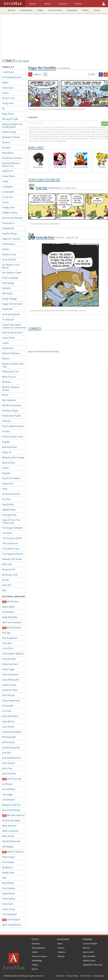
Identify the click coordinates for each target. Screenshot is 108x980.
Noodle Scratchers (12, 405)
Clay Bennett (9, 659)
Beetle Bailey (9, 132)
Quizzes (61, 956)
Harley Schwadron (12, 732)
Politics (85, 10)
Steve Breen (9, 893)
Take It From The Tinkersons (11, 521)
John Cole (7, 768)
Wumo (5, 580)
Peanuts (6, 421)
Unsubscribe (99, 976)
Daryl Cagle (8, 669)
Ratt (4, 878)
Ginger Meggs (9, 299)
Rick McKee (8, 883)
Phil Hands (8, 862)
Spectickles (8, 504)
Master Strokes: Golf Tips (13, 365)
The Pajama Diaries (13, 554)
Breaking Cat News (12, 158)
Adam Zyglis (9, 607)
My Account (88, 952)
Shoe (5, 489)
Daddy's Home (10, 213)
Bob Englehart (10, 638)
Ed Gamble (8, 706)
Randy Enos (8, 873)
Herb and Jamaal (11, 314)
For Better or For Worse (11, 266)
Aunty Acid (8, 103)
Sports (97, 10)
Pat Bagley (8, 847)
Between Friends (11, 137)
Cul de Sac (7, 197)
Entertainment (26, 10)
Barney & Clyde (10, 119)
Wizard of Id (9, 569)
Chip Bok (7, 643)
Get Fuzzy (7, 293)
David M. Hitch (10, 690)
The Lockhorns (10, 543)
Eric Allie (7, 711)
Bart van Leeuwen (12, 622)
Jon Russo (7, 784)
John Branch (9, 763)
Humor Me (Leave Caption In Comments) (14, 326)
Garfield (6, 288)
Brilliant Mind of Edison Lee (11, 165)
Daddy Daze (8, 207)
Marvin (6, 359)
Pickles (6, 431)
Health (40, 10)
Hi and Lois (8, 319)
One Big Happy (10, 411)
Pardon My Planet (12, 416)
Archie (5, 93)
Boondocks (8, 153)
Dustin (6, 249)
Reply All (7, 452)
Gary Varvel (8, 727)
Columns (61, 952)
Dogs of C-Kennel (11, 239)
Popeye (6, 442)
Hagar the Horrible (12, 304)
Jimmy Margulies (11, 747)
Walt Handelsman (12, 925)
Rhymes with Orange (13, 457)
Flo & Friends (9, 260)
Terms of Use (86, 976)
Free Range (8, 283)
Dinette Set (8, 228)
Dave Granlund (10, 674)
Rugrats (6, 473)
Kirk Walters (9, 789)
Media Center (89, 960)
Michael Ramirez (13, 815)
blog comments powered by (43, 351)
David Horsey (9, 685)
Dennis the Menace (12, 218)
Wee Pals (7, 564)
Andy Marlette (10, 617)
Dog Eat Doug (9, 234)
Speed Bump (9, 510)
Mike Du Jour (9, 377)
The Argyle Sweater (13, 528)
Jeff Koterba (8, 742)
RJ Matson (7, 867)
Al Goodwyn (8, 612)
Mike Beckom (9, 826)
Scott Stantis (9, 888)
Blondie (6, 148)
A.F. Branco (10, 602)
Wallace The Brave (12, 559)
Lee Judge (7, 794)
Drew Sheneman (11, 701)
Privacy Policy (72, 976)
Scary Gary (8, 484)
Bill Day (6, 633)
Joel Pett (7, 753)
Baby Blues (8, 114)
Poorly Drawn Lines (13, 437)
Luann (5, 343)
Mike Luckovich (10, 831)
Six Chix (6, 499)
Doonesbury (9, 244)
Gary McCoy (8, 721)
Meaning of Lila (10, 371)
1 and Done (8, 72)
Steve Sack (8, 904)
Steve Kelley (9, 899)
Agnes (5, 82)
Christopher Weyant (13, 654)
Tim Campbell (10, 914)
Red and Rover (10, 447)
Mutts (5, 395)
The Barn (7, 533)
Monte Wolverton (11, 841)
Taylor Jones (9, 909)
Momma (6, 382)
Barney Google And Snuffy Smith (12, 126)
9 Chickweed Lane (12, 77)
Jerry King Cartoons (12, 332)
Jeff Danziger (9, 737)
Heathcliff (7, 309)
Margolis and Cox (11, 805)
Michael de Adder (11, 820)
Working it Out (10, 575)
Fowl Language (10, 278)
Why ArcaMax (89, 956)
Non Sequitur (9, 400)
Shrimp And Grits (11, 494)
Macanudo (8, 348)
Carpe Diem (8, 176)
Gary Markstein (10, 716)
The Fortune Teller (12, 538)
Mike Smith (8, 836)
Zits (4, 590)
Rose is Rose (9, 463)
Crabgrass (8, 187)
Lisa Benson (9, 800)
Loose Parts (8, 338)
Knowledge (72, 10)
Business (12, 10)
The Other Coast (11, 549)
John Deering (12, 779)
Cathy (5, 181)
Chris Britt (8, 648)
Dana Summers (10, 664)
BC (4, 109)
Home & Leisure (55, 10)
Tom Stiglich (11, 920)
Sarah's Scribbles (11, 478)
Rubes (5, 468)
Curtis (5, 202)
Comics (61, 948)
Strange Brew (9, 515)
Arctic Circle (8, 98)
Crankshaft (8, 192)
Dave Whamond (10, 680)
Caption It (7, 171)
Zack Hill (7, 585)
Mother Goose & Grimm (11, 389)
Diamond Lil (9, 223)
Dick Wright (8, 695)
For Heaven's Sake (12, 273)
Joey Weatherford (11, 758)
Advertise (61, 976)
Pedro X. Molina (13, 852)
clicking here (62, 141)
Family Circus (9, 254)
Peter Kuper (9, 857)
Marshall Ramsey (11, 810)
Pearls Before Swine (13, 426)
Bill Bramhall (12, 628)
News (60, 944)
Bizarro (6, 142)
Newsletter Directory (93, 965)
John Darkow (9, 774)
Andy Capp (8, 88)
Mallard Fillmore (11, 353)
